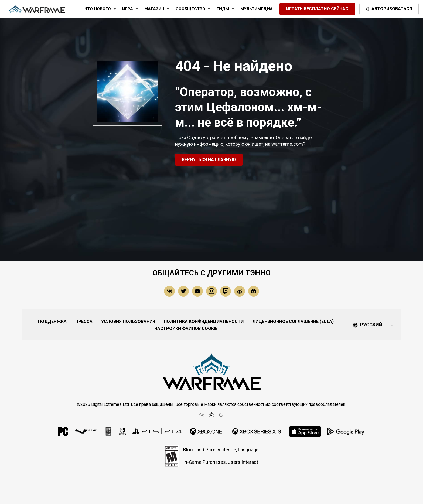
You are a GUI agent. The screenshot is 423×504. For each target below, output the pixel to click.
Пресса (84, 321)
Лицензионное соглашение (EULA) (293, 321)
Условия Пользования (128, 321)
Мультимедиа (257, 9)
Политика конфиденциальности (204, 321)
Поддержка (52, 321)
